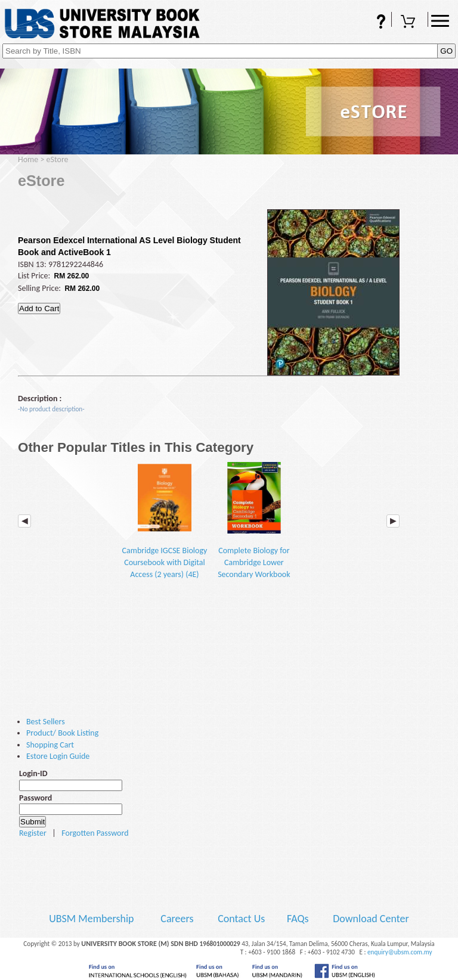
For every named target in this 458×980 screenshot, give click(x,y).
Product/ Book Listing (62, 733)
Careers (177, 919)
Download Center (371, 919)
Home (28, 159)
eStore (58, 159)
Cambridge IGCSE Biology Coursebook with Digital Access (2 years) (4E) (165, 521)
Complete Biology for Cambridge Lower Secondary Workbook (254, 521)
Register (33, 833)
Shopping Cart (410, 23)
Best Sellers (46, 722)
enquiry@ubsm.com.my (400, 952)
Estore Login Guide (58, 756)
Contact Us (242, 919)
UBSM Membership (92, 919)
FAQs (373, 23)
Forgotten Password (95, 833)
